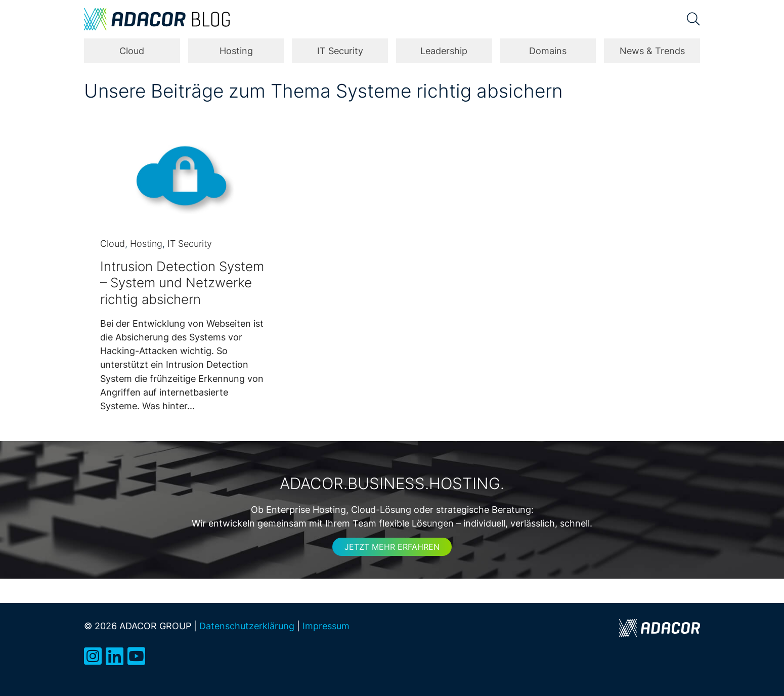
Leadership (444, 51)
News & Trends (652, 51)
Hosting (236, 51)
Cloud (132, 51)
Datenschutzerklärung (247, 626)
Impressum (326, 626)
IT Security (340, 51)
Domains (548, 51)
